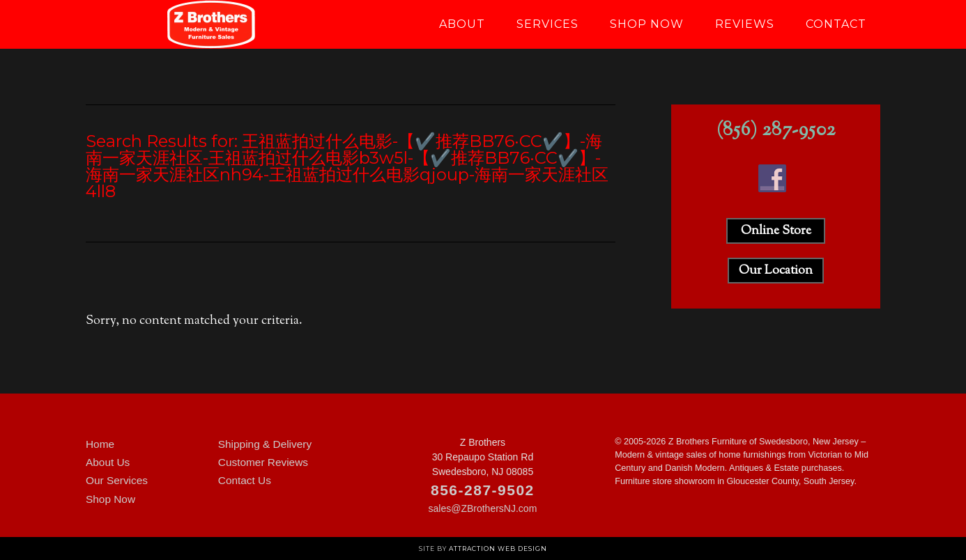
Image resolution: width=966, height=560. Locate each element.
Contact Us (245, 480)
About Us (108, 462)
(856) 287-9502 (776, 131)
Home (100, 444)
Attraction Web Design (498, 549)
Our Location (776, 271)
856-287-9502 (483, 490)
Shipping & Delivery (265, 444)
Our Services (117, 480)
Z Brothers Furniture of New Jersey (211, 24)
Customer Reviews (263, 462)
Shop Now (110, 499)
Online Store (776, 231)
